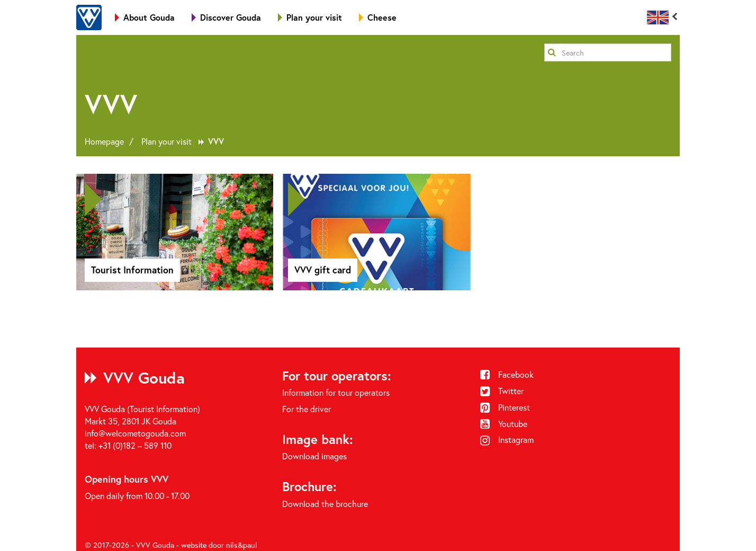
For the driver (307, 409)
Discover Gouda (226, 17)
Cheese (378, 17)
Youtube (504, 424)
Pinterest (505, 407)
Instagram (507, 439)
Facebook (507, 374)
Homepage (104, 141)
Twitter (502, 391)
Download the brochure (325, 504)
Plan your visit (310, 17)
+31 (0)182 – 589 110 (135, 445)
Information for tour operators (336, 392)
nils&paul (242, 545)
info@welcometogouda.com (135, 433)
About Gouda (145, 17)
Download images (314, 456)
